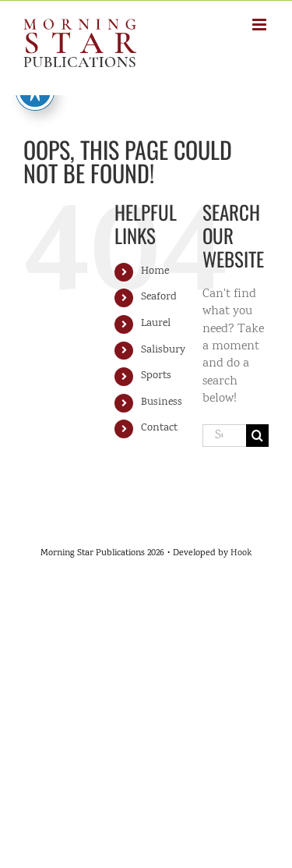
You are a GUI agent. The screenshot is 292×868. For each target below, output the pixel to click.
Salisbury (163, 350)
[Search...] (224, 436)
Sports (156, 376)
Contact (159, 428)
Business (162, 402)
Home (155, 271)
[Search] (257, 436)
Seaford (159, 297)
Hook (241, 553)
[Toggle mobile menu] (260, 25)
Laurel (156, 324)
